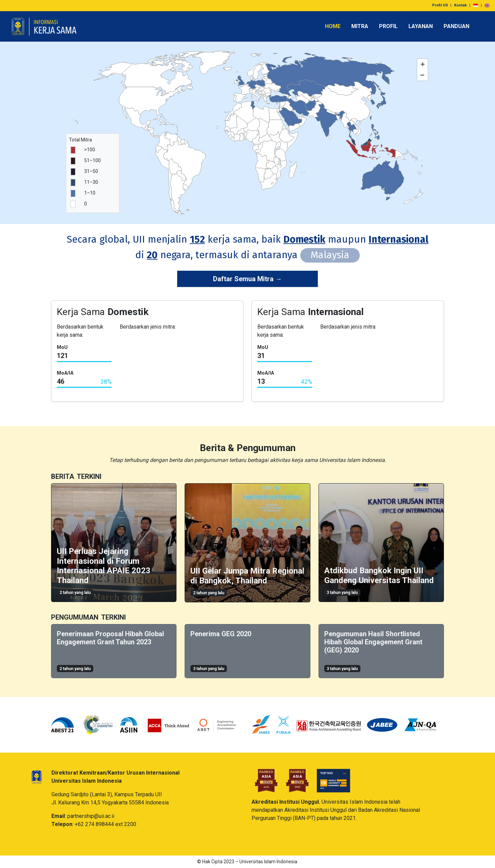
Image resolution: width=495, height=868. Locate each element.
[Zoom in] (423, 64)
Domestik (304, 239)
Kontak (460, 5)
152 (197, 239)
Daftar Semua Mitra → (247, 279)
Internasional (398, 239)
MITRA (360, 26)
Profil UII (440, 5)
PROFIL (388, 26)
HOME (333, 26)
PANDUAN (456, 26)
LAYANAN (421, 26)
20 (152, 255)
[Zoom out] (422, 75)
